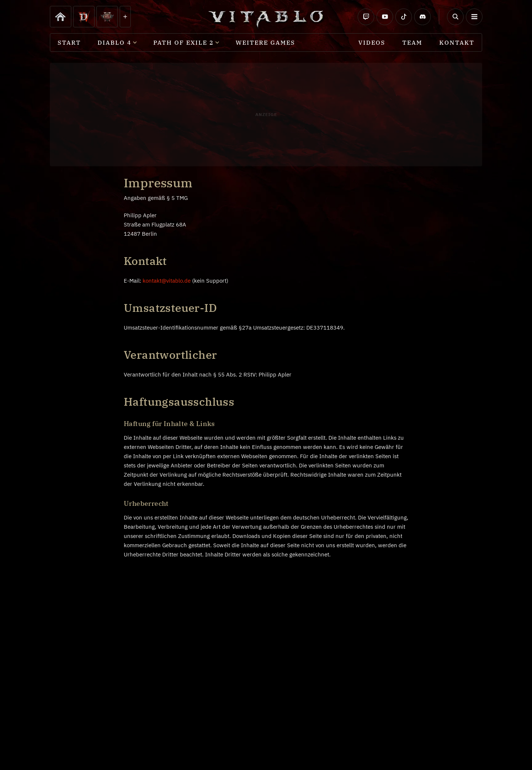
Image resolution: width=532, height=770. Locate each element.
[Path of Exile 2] (107, 17)
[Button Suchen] (455, 17)
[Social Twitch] (366, 17)
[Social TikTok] (404, 17)
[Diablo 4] (61, 17)
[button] (474, 17)
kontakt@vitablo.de (167, 281)
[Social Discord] (422, 17)
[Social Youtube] (385, 17)
